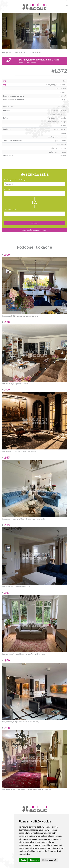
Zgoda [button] (23, 860)
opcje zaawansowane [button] (34, 230)
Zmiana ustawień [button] (49, 860)
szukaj (34, 223)
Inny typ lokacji (11, 209)
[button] (7, 31)
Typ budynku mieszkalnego (15, 180)
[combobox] (34, 184)
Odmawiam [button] (34, 860)
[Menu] (67, 6)
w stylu (7, 189)
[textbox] (34, 184)
